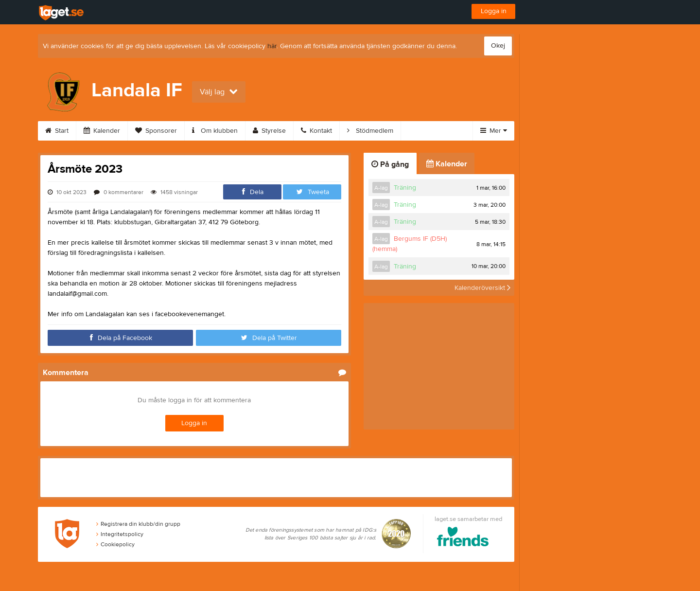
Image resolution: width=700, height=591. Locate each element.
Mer (494, 131)
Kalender (102, 131)
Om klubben (215, 131)
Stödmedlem (370, 131)
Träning (405, 188)
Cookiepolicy (115, 544)
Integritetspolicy (120, 534)
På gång (390, 164)
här (272, 46)
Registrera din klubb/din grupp (138, 524)
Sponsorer (156, 131)
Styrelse (269, 131)
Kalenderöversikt (482, 287)
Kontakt (316, 131)
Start (57, 131)
